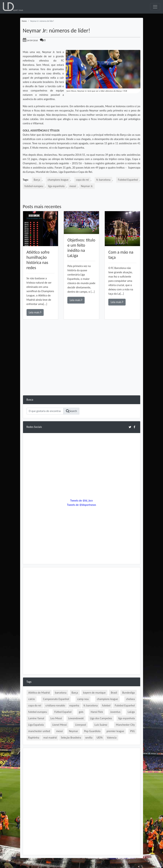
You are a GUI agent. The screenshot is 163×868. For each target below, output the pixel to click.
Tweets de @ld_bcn (81, 501)
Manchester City (125, 725)
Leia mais (35, 312)
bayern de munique (94, 693)
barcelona (61, 693)
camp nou (83, 699)
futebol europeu (34, 186)
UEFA (100, 738)
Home (24, 21)
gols (81, 712)
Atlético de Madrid (39, 693)
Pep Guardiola (92, 731)
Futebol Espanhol (128, 180)
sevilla (89, 738)
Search (72, 411)
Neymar (73, 731)
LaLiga (131, 712)
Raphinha (34, 738)
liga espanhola (57, 186)
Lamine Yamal (36, 718)
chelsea (130, 699)
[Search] (45, 411)
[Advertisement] (82, 370)
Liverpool (81, 725)
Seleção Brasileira (71, 738)
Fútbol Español (63, 712)
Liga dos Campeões (101, 718)
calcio (32, 699)
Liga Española (36, 725)
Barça (37, 180)
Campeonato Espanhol (56, 699)
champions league (58, 180)
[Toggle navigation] (155, 7)
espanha (74, 705)
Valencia (112, 738)
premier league (115, 731)
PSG (133, 731)
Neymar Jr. (87, 186)
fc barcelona (103, 180)
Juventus (115, 712)
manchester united (39, 731)
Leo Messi (56, 718)
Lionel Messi (59, 725)
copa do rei (82, 180)
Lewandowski (76, 718)
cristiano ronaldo (55, 705)
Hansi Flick (97, 712)
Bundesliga (128, 693)
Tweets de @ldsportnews (82, 505)
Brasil (114, 693)
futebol (106, 705)
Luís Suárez (101, 725)
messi (73, 186)
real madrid (50, 738)
